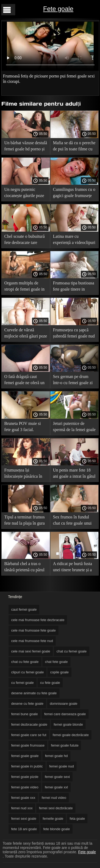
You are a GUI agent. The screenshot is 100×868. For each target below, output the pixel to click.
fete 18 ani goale (24, 829)
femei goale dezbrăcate (71, 735)
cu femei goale (23, 683)
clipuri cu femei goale (27, 672)
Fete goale (58, 9)
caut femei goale (24, 609)
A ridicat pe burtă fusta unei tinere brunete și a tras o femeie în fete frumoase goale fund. (73, 568)
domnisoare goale (64, 704)
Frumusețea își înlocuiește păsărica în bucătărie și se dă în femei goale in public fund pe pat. (23, 474)
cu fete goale (50, 683)
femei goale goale (25, 756)
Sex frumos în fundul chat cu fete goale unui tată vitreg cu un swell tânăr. (72, 521)
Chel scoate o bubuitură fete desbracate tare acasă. (25, 240)
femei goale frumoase (28, 745)
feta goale (77, 819)
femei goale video (25, 787)
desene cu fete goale (27, 704)
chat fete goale (56, 662)
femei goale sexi (57, 777)
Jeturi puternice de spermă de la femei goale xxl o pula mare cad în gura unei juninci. (74, 427)
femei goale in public (27, 766)
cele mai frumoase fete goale (33, 630)
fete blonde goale (57, 829)
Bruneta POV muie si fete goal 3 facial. (23, 426)
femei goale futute (65, 745)
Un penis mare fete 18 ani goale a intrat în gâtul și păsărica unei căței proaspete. (74, 474)
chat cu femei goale (72, 651)
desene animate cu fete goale (34, 693)
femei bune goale (25, 714)
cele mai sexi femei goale (31, 651)
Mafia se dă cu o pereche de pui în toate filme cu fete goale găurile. (74, 147)
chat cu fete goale (25, 662)
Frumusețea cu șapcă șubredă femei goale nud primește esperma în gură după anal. (74, 334)
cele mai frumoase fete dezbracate (38, 620)
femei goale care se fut (29, 735)
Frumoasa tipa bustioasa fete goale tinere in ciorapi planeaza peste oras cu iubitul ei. (74, 287)
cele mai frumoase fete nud (32, 641)
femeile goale (53, 819)
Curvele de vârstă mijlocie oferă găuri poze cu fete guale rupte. (26, 334)
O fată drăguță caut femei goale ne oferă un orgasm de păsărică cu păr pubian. (24, 381)
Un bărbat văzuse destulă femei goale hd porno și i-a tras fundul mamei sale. (26, 147)
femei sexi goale (24, 819)
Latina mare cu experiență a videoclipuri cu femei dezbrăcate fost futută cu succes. (74, 240)
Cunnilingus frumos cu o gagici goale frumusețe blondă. (74, 193)
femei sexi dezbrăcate (56, 808)
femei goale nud (62, 766)
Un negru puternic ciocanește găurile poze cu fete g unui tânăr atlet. (25, 193)
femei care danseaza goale (65, 714)
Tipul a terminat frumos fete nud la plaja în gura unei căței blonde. (25, 521)
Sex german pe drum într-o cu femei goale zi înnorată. (73, 381)
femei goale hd (56, 756)
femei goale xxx (23, 798)
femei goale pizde (25, 777)
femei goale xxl (56, 787)
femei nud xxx (22, 808)
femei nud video (54, 798)
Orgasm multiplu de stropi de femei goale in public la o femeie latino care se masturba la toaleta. (25, 287)
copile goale (59, 672)
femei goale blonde (68, 724)
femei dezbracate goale (29, 724)
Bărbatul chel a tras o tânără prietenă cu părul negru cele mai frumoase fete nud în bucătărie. (25, 568)
